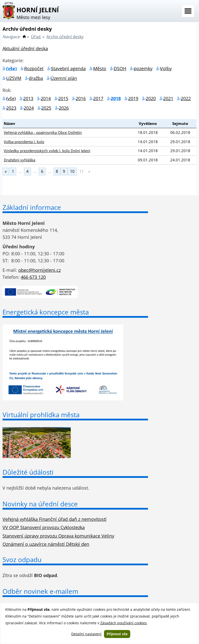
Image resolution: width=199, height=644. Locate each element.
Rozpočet (34, 68)
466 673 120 (33, 277)
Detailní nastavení (86, 634)
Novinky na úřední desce (40, 504)
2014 (46, 98)
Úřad (36, 37)
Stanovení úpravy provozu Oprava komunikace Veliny (58, 536)
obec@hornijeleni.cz (39, 270)
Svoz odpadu (22, 560)
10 (72, 171)
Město (100, 68)
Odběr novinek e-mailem (40, 591)
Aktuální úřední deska (25, 48)
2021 (168, 98)
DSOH (120, 68)
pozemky (143, 68)
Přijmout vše (117, 634)
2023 (11, 108)
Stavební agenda (68, 68)
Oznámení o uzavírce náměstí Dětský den (46, 544)
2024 (29, 108)
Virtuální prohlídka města (41, 415)
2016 (81, 98)
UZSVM (14, 78)
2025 (46, 108)
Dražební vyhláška (19, 160)
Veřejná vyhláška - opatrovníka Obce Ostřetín (43, 132)
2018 (116, 98)
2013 (28, 98)
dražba (36, 78)
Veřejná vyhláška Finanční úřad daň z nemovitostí (54, 519)
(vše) (11, 68)
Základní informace (32, 207)
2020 (151, 98)
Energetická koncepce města (46, 312)
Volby (166, 68)
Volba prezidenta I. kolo (24, 142)
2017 (98, 98)
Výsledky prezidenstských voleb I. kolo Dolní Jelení (47, 151)
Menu (188, 11)
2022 (186, 98)
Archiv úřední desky (65, 37)
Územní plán (64, 78)
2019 (133, 98)
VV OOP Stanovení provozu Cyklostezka (44, 527)
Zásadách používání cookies (123, 623)
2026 (64, 108)
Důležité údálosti (28, 472)
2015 (63, 98)
